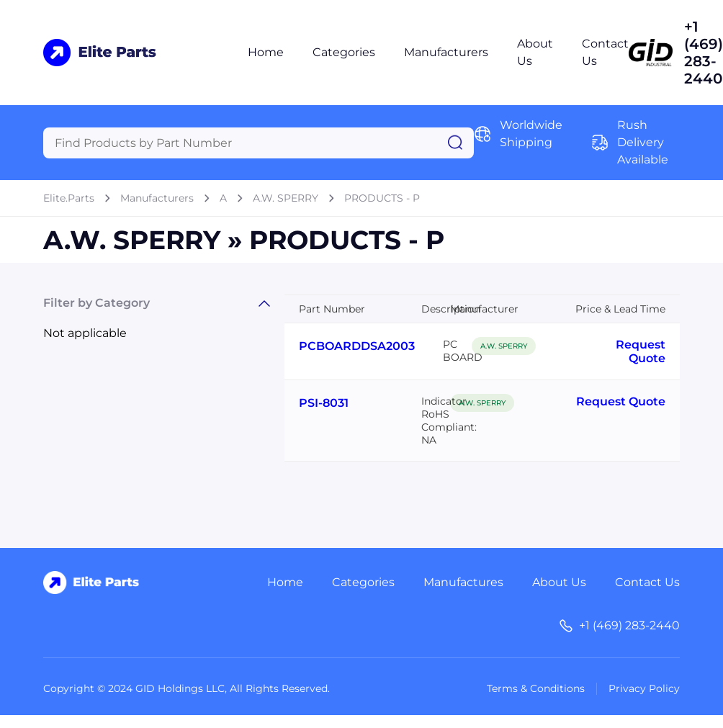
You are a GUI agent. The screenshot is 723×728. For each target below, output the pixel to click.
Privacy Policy (644, 688)
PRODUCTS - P (382, 198)
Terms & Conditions (536, 688)
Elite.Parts (69, 198)
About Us (559, 582)
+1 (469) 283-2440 (704, 53)
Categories (344, 52)
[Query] (259, 143)
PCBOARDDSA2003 (357, 346)
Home (266, 52)
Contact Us (647, 582)
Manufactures (463, 582)
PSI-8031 (324, 403)
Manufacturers (446, 52)
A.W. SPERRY (286, 198)
